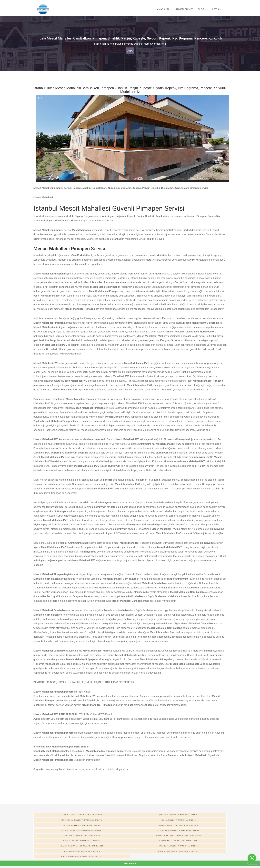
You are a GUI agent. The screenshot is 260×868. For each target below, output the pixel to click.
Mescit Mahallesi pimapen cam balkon (178, 841)
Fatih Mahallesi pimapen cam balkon (82, 841)
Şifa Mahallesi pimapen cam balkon (178, 820)
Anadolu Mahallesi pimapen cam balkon (82, 815)
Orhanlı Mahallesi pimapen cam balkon (178, 846)
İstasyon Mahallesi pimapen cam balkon (82, 820)
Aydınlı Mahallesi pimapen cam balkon (82, 830)
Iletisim (217, 9)
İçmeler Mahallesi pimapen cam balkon (178, 815)
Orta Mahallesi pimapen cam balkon (82, 851)
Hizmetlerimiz (184, 9)
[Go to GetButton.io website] (252, 865)
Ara (130, 51)
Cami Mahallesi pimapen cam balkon (82, 836)
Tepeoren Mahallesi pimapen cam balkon (82, 856)
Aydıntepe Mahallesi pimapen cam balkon (178, 830)
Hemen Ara (130, 863)
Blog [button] (202, 9)
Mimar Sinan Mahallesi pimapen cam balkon (82, 846)
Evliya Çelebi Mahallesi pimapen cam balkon (178, 836)
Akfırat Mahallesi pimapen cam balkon (178, 825)
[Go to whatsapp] (252, 858)
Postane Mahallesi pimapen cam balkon (178, 851)
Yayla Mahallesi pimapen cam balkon (82, 825)
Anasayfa (163, 9)
